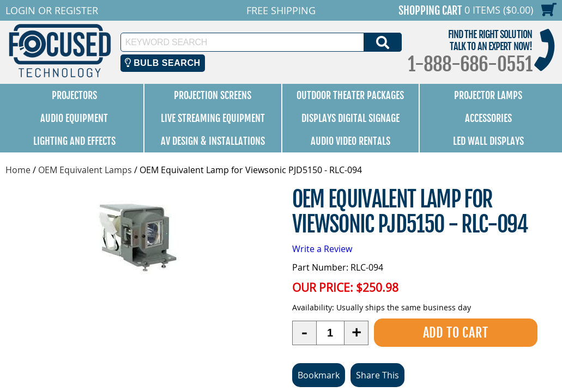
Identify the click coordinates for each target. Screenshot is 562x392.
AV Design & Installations (213, 141)
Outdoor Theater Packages (350, 95)
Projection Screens (213, 95)
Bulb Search (163, 63)
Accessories (488, 118)
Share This (377, 375)
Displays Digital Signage (351, 118)
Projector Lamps (488, 95)
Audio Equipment (74, 118)
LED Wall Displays (488, 141)
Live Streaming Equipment (213, 118)
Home (18, 170)
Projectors (74, 95)
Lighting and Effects (74, 141)
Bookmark (319, 375)
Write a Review (322, 249)
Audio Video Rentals (351, 141)
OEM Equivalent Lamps (85, 170)
